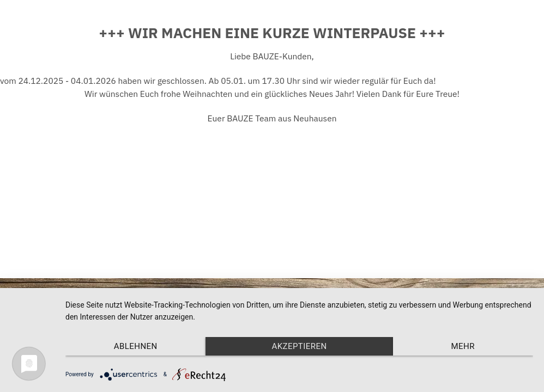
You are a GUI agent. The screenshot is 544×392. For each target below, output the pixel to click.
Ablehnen (136, 346)
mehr (463, 346)
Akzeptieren (299, 346)
